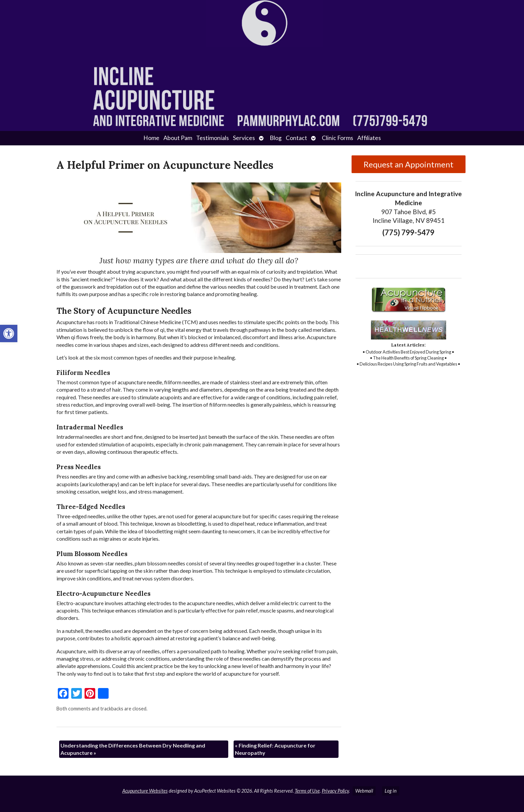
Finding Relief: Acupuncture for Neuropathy (275, 749)
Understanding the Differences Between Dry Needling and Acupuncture (133, 749)
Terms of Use (307, 791)
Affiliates (369, 138)
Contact (296, 138)
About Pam (178, 138)
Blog (276, 138)
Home (151, 138)
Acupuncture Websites (145, 791)
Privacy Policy (335, 791)
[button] (9, 333)
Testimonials (213, 138)
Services (244, 138)
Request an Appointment (409, 164)
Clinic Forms (338, 138)
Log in (391, 791)
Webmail (364, 791)
